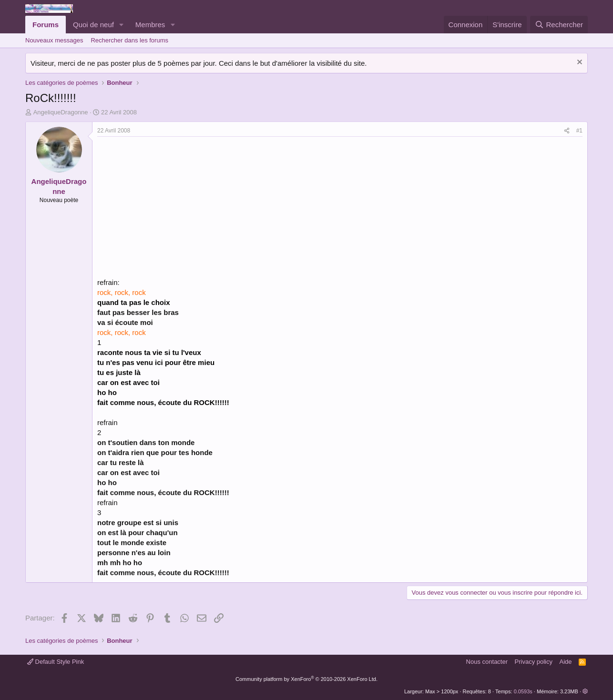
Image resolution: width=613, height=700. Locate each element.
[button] (122, 25)
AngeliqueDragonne (61, 112)
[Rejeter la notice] (578, 63)
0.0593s (523, 691)
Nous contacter (487, 662)
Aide (566, 662)
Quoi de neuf (93, 25)
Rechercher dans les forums (129, 40)
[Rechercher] (559, 25)
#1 (579, 131)
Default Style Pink (56, 662)
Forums (46, 25)
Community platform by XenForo (306, 679)
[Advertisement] (177, 208)
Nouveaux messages (54, 40)
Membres (150, 25)
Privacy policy (534, 662)
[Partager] (567, 131)
